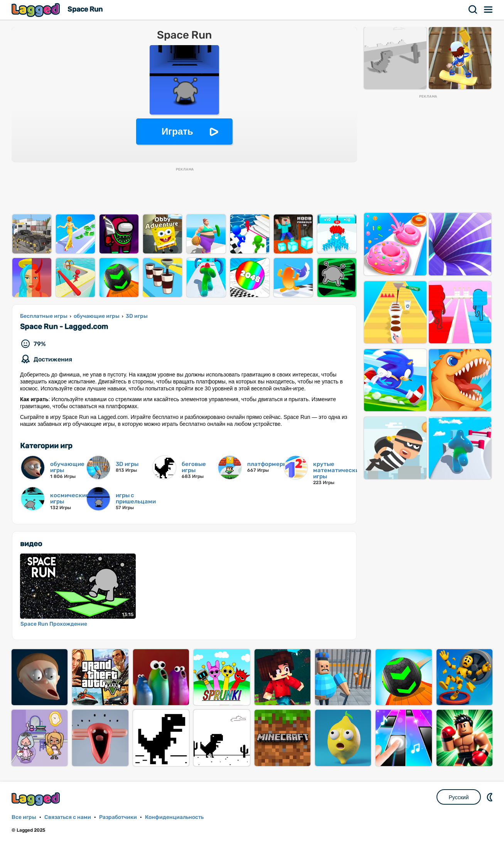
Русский (459, 797)
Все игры (24, 817)
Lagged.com (37, 799)
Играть (177, 131)
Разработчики (118, 817)
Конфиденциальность (174, 817)
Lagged (37, 10)
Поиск (473, 10)
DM (491, 797)
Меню (489, 10)
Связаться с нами (68, 817)
